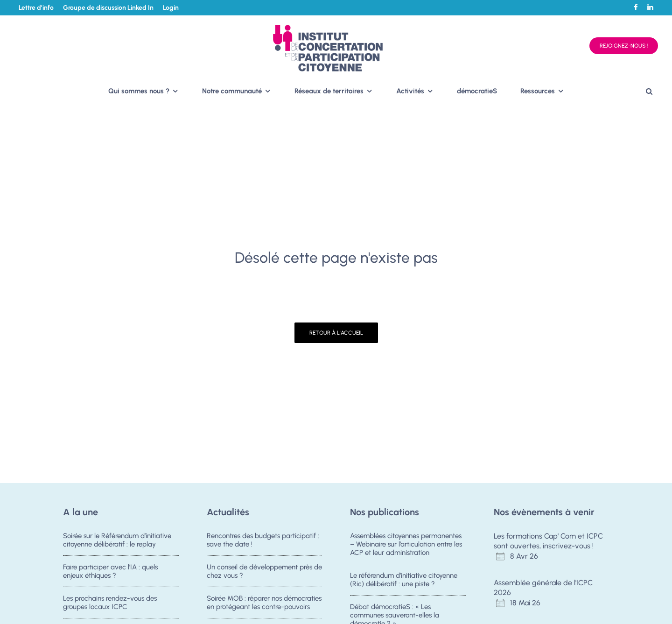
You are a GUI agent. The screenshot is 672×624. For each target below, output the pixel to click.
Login (171, 8)
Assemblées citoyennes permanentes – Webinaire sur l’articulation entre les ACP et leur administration (406, 544)
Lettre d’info (36, 8)
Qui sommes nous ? (139, 91)
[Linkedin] (650, 7)
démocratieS (477, 91)
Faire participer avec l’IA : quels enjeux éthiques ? (110, 571)
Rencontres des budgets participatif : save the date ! (263, 540)
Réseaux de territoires (329, 91)
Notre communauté (232, 91)
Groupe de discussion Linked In (108, 8)
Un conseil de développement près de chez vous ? (264, 571)
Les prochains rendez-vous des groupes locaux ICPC (110, 604)
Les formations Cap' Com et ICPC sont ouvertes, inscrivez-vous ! (548, 541)
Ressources (538, 91)
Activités (410, 91)
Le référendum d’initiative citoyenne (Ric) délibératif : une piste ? (404, 580)
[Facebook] (636, 7)
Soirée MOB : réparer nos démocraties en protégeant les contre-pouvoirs (264, 604)
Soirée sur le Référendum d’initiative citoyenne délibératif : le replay (117, 540)
